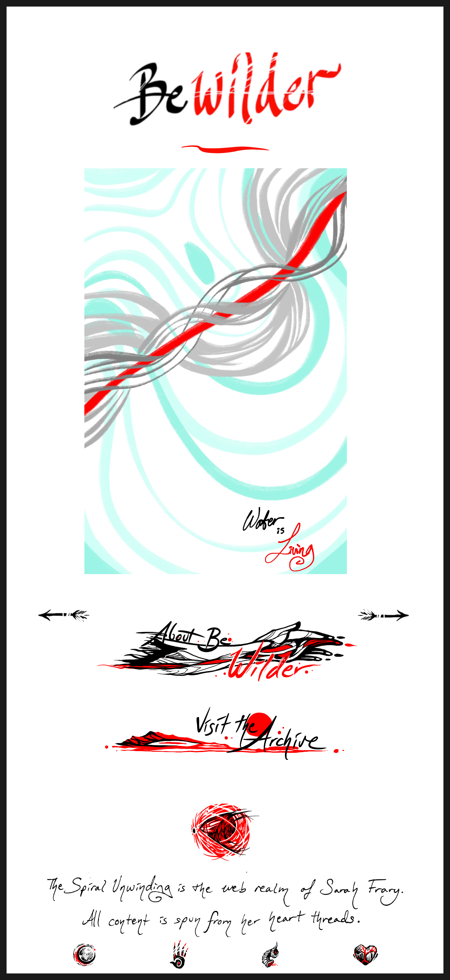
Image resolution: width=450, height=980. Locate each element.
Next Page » (391, 622)
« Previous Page (72, 622)
